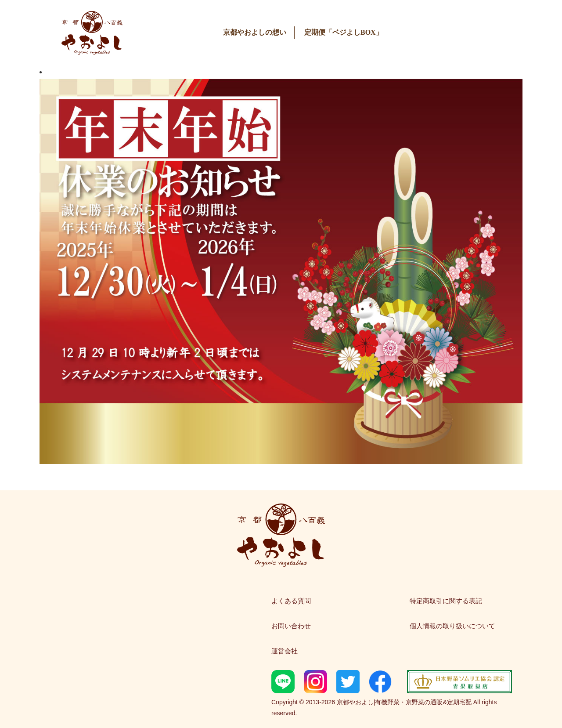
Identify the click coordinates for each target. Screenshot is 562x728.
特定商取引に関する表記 (446, 601)
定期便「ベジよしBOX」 (344, 32)
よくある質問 (291, 601)
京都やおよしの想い (255, 32)
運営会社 (285, 651)
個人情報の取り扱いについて (452, 626)
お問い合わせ (291, 626)
